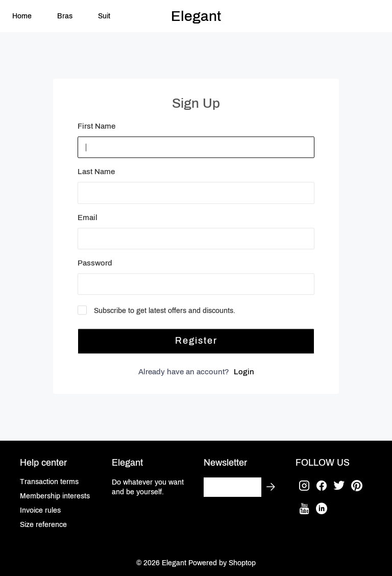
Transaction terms (49, 482)
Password (95, 263)
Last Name (96, 172)
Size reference (43, 525)
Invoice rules (40, 510)
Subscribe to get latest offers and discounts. (165, 311)
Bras (65, 16)
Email (88, 218)
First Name (96, 127)
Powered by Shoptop (222, 563)
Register (196, 341)
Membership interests (55, 496)
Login (244, 372)
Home (22, 16)
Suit (104, 16)
